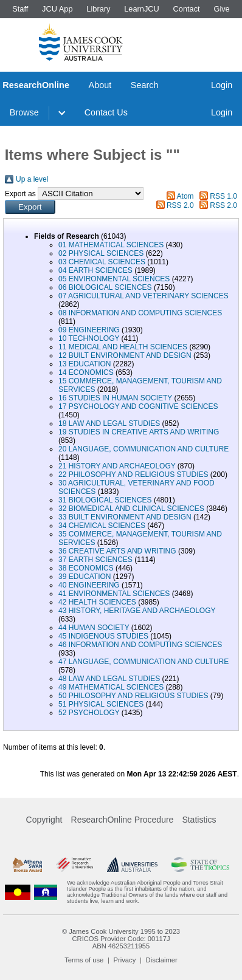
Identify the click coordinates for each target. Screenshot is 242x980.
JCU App (57, 9)
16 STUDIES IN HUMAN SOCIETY (115, 398)
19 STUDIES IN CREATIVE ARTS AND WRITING (139, 432)
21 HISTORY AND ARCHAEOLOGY (117, 466)
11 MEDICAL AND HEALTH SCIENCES (123, 347)
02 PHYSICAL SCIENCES (101, 253)
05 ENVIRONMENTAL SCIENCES (114, 279)
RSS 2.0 (180, 205)
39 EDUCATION (85, 577)
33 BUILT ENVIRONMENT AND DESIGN (125, 517)
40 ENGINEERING (89, 585)
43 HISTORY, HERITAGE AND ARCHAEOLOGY (137, 611)
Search (145, 85)
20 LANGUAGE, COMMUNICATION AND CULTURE (143, 449)
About (100, 85)
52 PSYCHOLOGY (89, 713)
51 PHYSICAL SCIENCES (101, 704)
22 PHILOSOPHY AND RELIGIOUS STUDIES (133, 475)
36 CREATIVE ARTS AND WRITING (117, 551)
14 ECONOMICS (86, 372)
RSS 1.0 (223, 196)
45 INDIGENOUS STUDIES (103, 636)
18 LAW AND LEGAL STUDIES (109, 423)
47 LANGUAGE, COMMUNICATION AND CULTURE (143, 662)
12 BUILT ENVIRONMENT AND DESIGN (125, 355)
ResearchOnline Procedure (123, 820)
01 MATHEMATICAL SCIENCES (111, 245)
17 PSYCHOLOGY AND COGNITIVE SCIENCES (138, 406)
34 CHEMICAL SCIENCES (102, 526)
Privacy (125, 960)
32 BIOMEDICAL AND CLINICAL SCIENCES (131, 509)
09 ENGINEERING (89, 330)
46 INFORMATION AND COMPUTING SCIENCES (140, 645)
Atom (185, 196)
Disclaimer (162, 960)
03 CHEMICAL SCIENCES (102, 262)
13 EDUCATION (85, 364)
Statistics (199, 820)
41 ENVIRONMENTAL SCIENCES (114, 594)
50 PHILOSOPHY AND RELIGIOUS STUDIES (133, 696)
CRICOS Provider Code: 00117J (121, 939)
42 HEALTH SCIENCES (97, 602)
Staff (20, 9)
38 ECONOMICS (86, 568)
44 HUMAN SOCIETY (94, 628)
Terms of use (84, 960)
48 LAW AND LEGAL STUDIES (109, 679)
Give (221, 9)
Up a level (32, 179)
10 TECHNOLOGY (89, 338)
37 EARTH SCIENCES (95, 560)
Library (98, 9)
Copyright (44, 820)
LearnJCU (142, 9)
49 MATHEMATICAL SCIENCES (111, 687)
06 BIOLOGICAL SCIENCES (105, 287)
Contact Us (106, 112)
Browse (24, 112)
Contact (187, 9)
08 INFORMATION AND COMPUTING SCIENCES (140, 313)
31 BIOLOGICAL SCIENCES (105, 500)
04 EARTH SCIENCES (95, 270)
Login (222, 85)
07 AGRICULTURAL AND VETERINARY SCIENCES (143, 296)
